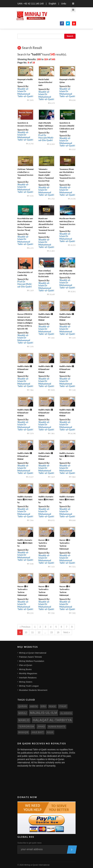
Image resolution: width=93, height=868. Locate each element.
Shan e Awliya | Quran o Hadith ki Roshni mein (46, 274)
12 (39, 632)
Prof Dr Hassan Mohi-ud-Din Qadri (25, 284)
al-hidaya (66, 713)
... (45, 632)
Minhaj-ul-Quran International (33, 653)
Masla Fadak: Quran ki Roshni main (45, 82)
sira (43, 706)
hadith (34, 706)
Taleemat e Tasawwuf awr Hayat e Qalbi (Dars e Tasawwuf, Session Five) (46, 175)
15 (52, 632)
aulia (50, 732)
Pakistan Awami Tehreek (30, 657)
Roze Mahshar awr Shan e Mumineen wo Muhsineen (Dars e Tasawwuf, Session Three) (25, 224)
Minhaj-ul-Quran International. (37, 865)
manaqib (23, 732)
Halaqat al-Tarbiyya (52, 720)
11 (32, 632)
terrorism (26, 726)
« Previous (25, 627)
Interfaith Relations (28, 678)
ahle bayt (38, 732)
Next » (67, 632)
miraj (23, 713)
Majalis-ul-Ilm (44, 713)
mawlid (24, 720)
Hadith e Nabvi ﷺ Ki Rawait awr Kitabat (46, 317)
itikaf (63, 706)
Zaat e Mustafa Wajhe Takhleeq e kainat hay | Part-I (46, 126)
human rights (57, 727)
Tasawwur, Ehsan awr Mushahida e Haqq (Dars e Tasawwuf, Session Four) (67, 175)
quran (23, 706)
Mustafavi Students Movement (33, 690)
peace (52, 706)
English (52, 4)
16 (58, 632)
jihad (41, 726)
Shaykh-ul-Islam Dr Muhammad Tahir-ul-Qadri (25, 92)
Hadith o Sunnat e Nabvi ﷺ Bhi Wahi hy (67, 456)
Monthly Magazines (28, 673)
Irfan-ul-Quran (26, 665)
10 (26, 632)
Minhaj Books (25, 669)
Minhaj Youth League (29, 686)
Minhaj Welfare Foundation (32, 661)
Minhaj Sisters (26, 682)
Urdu (64, 4)
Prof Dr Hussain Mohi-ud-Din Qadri (46, 138)
